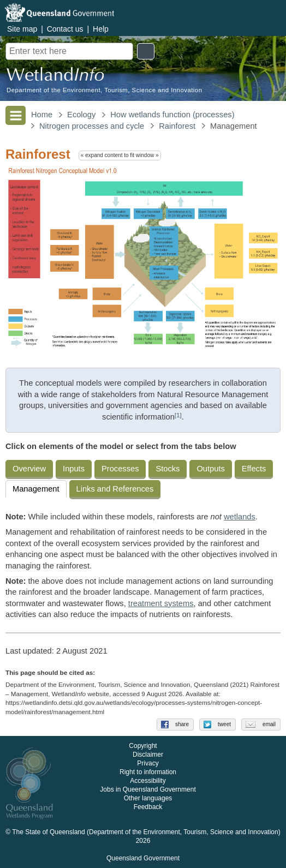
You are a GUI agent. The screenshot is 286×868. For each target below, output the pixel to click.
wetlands (240, 517)
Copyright (143, 746)
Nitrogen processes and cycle (92, 126)
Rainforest (177, 126)
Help (101, 29)
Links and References (115, 489)
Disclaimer (148, 755)
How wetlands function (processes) (172, 115)
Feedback (148, 807)
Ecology (81, 115)
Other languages (148, 798)
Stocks (168, 469)
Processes (120, 469)
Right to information (148, 772)
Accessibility (148, 781)
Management (36, 489)
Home (42, 115)
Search (146, 51)
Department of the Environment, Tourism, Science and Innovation (104, 90)
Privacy (148, 763)
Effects (254, 469)
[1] (178, 415)
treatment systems (161, 603)
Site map (22, 29)
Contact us (65, 29)
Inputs (74, 469)
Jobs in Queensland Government (148, 789)
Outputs (210, 469)
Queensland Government (143, 858)
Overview (29, 469)
